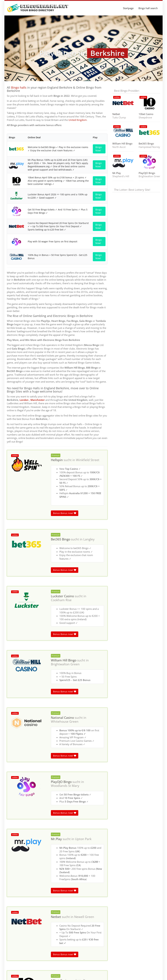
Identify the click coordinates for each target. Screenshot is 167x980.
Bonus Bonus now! (65, 513)
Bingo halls (19, 87)
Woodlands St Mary (65, 786)
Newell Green (84, 917)
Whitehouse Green (65, 722)
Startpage (128, 8)
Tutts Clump (119, 118)
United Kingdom (78, 120)
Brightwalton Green (65, 664)
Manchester (38, 400)
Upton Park (83, 839)
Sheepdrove (145, 118)
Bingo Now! (99, 149)
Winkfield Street (88, 460)
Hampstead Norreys (149, 147)
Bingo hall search (148, 8)
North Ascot (119, 147)
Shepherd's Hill (121, 176)
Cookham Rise (61, 600)
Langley (89, 539)
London (24, 400)
